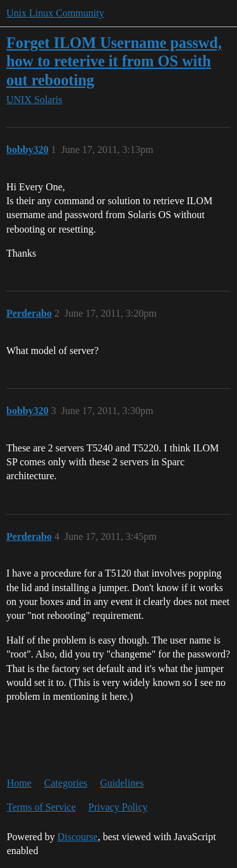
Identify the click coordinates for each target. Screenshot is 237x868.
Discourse (78, 837)
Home (19, 783)
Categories (66, 783)
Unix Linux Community (55, 13)
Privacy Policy (118, 807)
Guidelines (122, 783)
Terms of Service (41, 807)
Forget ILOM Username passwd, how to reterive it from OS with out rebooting (114, 61)
